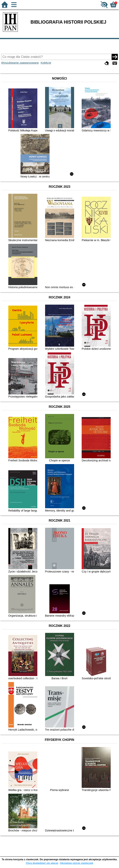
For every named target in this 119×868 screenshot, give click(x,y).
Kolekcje (46, 63)
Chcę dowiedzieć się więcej (42, 863)
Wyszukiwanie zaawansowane (20, 63)
